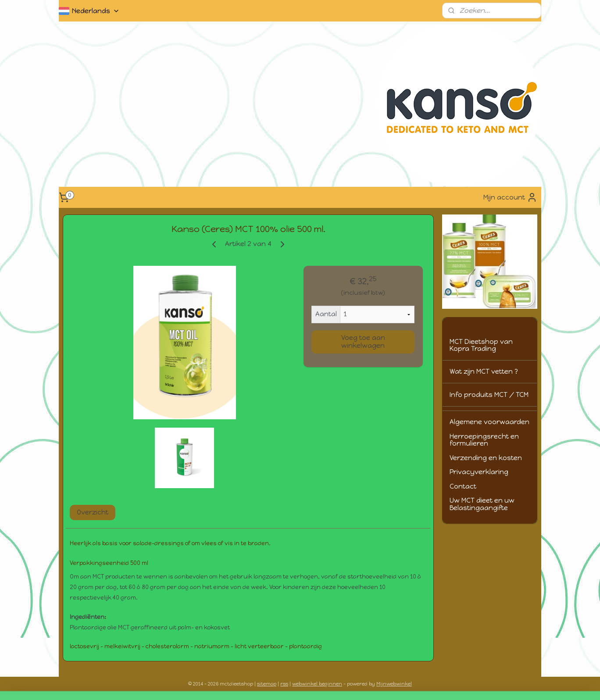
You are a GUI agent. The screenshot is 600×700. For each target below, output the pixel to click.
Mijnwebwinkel (394, 684)
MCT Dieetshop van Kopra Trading (481, 345)
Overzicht (93, 512)
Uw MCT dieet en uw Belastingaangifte (482, 504)
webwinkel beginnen (317, 684)
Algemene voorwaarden (489, 422)
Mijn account (510, 197)
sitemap (267, 684)
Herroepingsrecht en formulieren (484, 440)
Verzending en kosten (486, 458)
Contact (463, 486)
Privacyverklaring (479, 472)
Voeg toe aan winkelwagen (363, 342)
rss (284, 684)
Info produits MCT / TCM (489, 395)
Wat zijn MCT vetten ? (484, 371)
